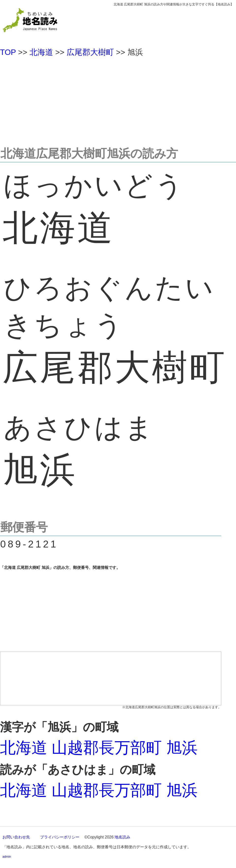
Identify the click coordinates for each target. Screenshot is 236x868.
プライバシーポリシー (60, 837)
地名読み (122, 837)
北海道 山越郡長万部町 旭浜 (99, 748)
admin (7, 857)
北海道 (41, 52)
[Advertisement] (118, 99)
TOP (8, 52)
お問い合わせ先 (16, 837)
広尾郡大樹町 (90, 52)
